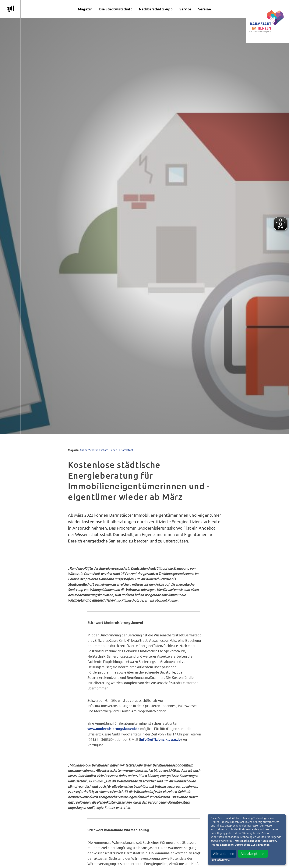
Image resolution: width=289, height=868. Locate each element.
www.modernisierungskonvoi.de (113, 729)
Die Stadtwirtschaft (116, 9)
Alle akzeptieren (253, 854)
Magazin (85, 9)
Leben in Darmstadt (122, 450)
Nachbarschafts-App (156, 9)
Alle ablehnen (224, 854)
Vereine (205, 9)
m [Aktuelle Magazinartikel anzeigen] (10, 9)
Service (185, 9)
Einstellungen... (221, 860)
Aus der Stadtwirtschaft (94, 450)
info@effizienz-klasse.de (160, 740)
